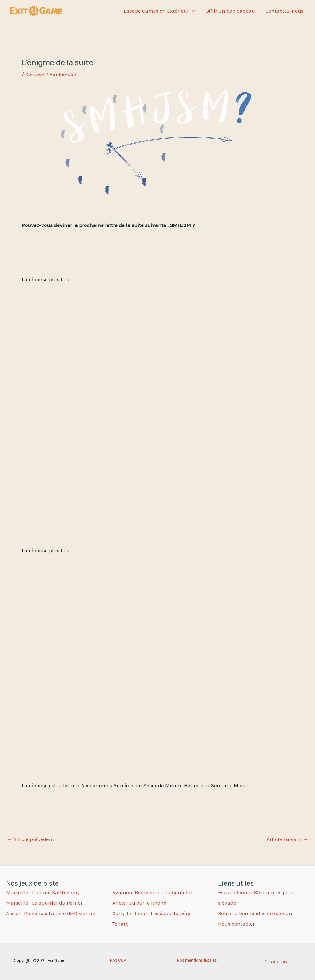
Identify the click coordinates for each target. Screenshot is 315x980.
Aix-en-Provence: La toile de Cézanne (51, 913)
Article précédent (30, 839)
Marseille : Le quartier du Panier (44, 903)
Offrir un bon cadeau (230, 11)
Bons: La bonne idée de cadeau (255, 913)
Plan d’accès (276, 962)
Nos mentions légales (197, 960)
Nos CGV (118, 960)
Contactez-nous (285, 11)
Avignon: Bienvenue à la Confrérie (153, 892)
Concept (35, 74)
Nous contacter (236, 924)
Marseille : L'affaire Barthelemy (43, 892)
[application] (192, 11)
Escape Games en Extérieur (159, 11)
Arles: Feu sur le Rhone (139, 903)
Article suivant (287, 839)
